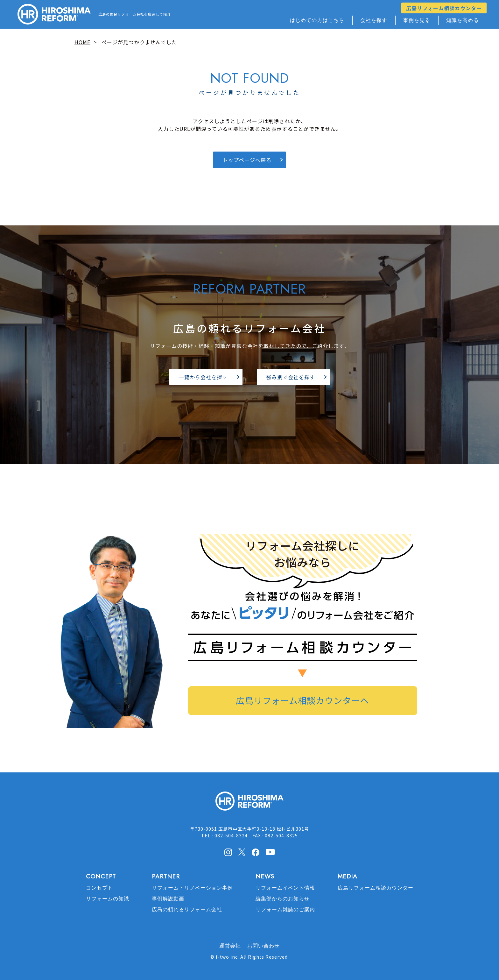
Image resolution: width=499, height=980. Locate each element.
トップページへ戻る (247, 160)
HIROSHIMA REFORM (250, 804)
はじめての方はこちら (317, 20)
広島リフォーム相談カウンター (444, 8)
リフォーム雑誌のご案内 (285, 909)
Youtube (270, 852)
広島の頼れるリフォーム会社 (187, 909)
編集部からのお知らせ (283, 899)
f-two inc (227, 957)
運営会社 (230, 946)
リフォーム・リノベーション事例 (192, 888)
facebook (256, 852)
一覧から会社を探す (203, 377)
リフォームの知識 (108, 899)
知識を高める (463, 20)
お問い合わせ (264, 946)
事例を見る (417, 20)
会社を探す (374, 20)
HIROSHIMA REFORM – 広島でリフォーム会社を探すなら (54, 14)
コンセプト (99, 888)
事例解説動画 (168, 899)
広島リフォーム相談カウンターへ (302, 700)
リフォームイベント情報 (285, 888)
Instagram (228, 852)
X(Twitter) (242, 852)
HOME (82, 42)
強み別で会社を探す (291, 377)
